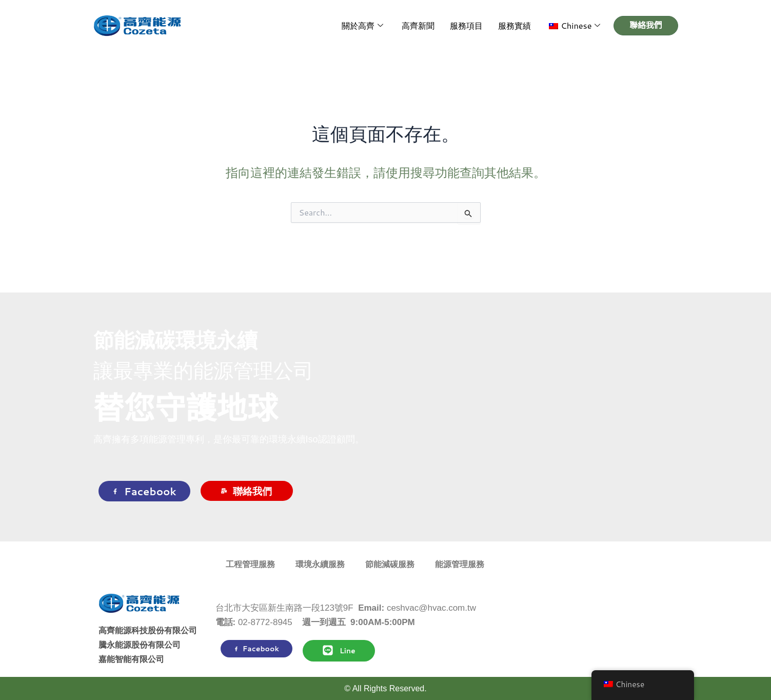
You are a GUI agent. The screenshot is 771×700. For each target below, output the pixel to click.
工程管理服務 (250, 564)
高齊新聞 (425, 25)
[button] (576, 26)
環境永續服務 (320, 564)
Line (339, 650)
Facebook (144, 491)
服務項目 (471, 25)
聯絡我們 (246, 491)
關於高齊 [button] (372, 26)
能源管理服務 (460, 564)
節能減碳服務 (390, 564)
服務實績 (518, 25)
